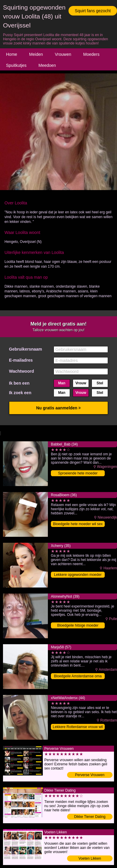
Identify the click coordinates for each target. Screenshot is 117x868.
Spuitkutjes (16, 65)
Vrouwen (63, 54)
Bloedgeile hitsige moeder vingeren (78, 626)
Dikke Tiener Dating (90, 817)
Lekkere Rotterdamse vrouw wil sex (78, 727)
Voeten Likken (90, 858)
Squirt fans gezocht (93, 11)
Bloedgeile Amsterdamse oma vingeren (78, 677)
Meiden (36, 54)
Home (12, 54)
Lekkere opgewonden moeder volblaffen (78, 575)
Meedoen (47, 65)
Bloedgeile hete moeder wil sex (78, 524)
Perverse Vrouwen (90, 775)
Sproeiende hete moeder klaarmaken (78, 474)
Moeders (91, 54)
